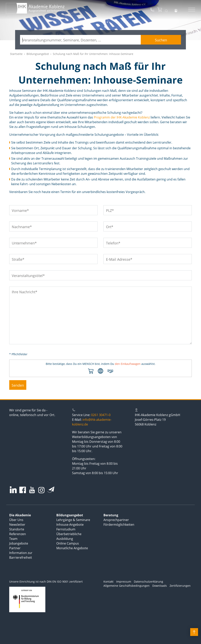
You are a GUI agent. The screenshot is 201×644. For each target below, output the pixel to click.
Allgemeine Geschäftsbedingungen (127, 586)
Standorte (17, 529)
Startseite (16, 54)
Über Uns (16, 520)
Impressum (124, 582)
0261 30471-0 (101, 415)
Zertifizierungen (180, 586)
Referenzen (18, 534)
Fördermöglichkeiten (119, 525)
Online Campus (68, 543)
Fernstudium (66, 529)
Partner (15, 548)
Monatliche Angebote (72, 548)
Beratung (111, 515)
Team (13, 539)
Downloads (160, 586)
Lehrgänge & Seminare (73, 520)
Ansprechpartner (116, 520)
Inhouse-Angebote (70, 525)
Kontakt (108, 582)
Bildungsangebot (38, 54)
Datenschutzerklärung (148, 582)
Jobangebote (19, 543)
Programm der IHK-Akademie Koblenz (122, 117)
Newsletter (17, 525)
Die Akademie (20, 515)
